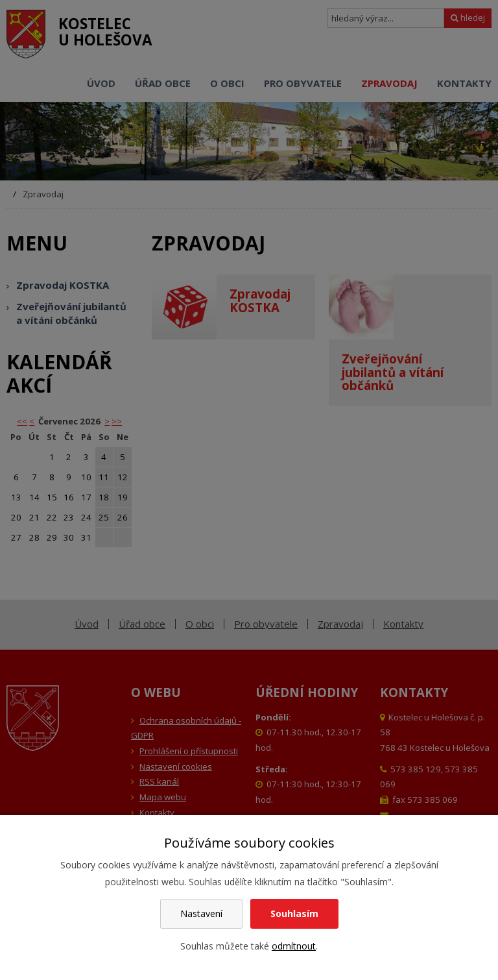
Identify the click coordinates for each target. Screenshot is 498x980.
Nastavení (201, 913)
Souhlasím (294, 913)
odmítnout (294, 946)
